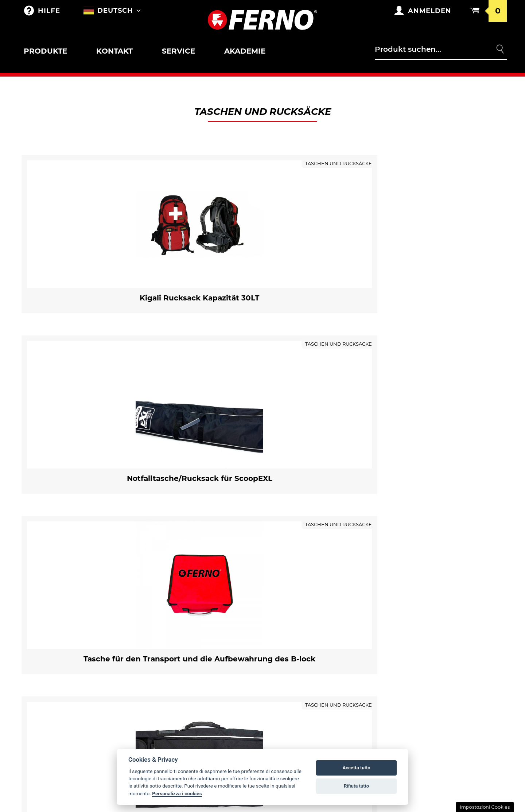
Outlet (41, 586)
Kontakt (114, 51)
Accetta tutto (356, 768)
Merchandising (171, 601)
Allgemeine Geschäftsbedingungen (438, 605)
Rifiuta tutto (356, 786)
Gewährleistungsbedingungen (449, 586)
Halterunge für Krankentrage (67, 616)
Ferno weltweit (299, 586)
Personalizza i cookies (177, 793)
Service (178, 51)
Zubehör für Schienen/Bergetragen (73, 714)
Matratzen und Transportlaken (79, 761)
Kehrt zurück (423, 623)
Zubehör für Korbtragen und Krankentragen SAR (83, 649)
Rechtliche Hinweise (432, 660)
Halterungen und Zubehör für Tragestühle (81, 675)
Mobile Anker (51, 776)
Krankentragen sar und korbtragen (68, 635)
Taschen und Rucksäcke (185, 586)
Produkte (45, 51)
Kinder (41, 691)
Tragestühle (50, 668)
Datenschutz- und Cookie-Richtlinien (442, 642)
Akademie (245, 51)
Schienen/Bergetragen (65, 707)
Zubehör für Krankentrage (63, 609)
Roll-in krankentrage (64, 601)
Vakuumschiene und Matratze (76, 730)
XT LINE (41, 746)
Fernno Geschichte (304, 601)
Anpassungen (169, 617)
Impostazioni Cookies (485, 807)
